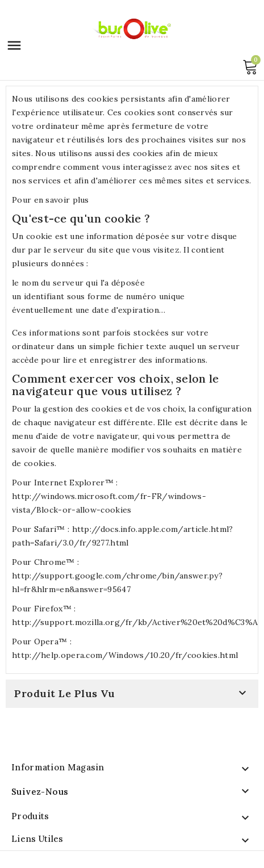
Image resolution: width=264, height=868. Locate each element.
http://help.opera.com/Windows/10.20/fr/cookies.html (125, 655)
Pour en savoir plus (51, 200)
